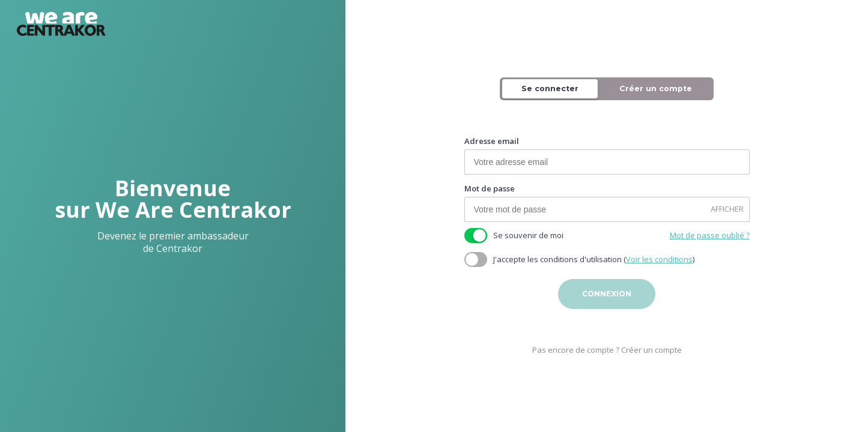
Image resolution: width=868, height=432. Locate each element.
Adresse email (492, 142)
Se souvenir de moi (528, 236)
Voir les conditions (659, 260)
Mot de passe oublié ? (710, 236)
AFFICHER (727, 210)
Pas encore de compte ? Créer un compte (607, 350)
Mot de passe (490, 189)
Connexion (607, 294)
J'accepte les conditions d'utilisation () (594, 260)
